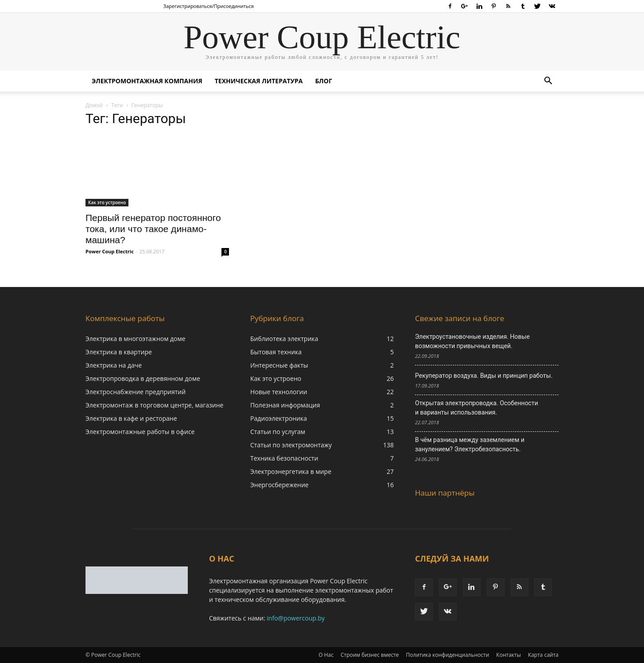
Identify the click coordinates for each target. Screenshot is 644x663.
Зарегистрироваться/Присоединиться (209, 6)
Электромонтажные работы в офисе (140, 432)
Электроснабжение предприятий (136, 392)
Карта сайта (543, 655)
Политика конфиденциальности (448, 655)
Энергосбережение (279, 485)
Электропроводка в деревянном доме (143, 378)
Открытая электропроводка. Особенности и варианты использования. (477, 408)
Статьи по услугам (278, 432)
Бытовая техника (276, 352)
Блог (323, 81)
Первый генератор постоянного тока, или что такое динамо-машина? (153, 229)
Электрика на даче (114, 365)
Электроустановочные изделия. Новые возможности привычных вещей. (472, 341)
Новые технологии (279, 392)
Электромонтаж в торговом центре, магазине (154, 405)
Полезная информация (285, 405)
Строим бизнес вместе (370, 655)
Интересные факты (279, 365)
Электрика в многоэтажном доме (136, 339)
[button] (548, 82)
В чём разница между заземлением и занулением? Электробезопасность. (470, 444)
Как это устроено (107, 202)
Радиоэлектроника (279, 418)
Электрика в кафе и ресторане (131, 418)
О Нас (326, 655)
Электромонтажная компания (147, 81)
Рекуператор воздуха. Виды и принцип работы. (484, 376)
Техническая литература (259, 81)
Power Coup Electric (110, 251)
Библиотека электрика (284, 339)
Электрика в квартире (119, 352)
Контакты (508, 655)
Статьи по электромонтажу (291, 445)
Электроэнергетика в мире (291, 471)
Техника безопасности (284, 458)
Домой (94, 105)
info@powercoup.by (296, 618)
